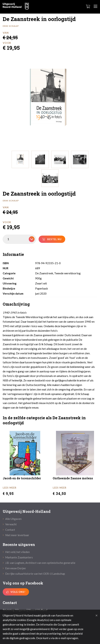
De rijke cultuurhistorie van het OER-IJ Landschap (34, 574)
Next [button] (97, 101)
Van (6, 33)
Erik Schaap (11, 26)
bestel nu (52, 239)
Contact (9, 530)
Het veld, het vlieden (16, 552)
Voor (7, 43)
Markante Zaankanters (18, 557)
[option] (49, 98)
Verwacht (10, 524)
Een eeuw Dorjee (14, 568)
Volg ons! (16, 592)
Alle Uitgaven (12, 519)
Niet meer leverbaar (16, 535)
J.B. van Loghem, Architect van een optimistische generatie (39, 563)
